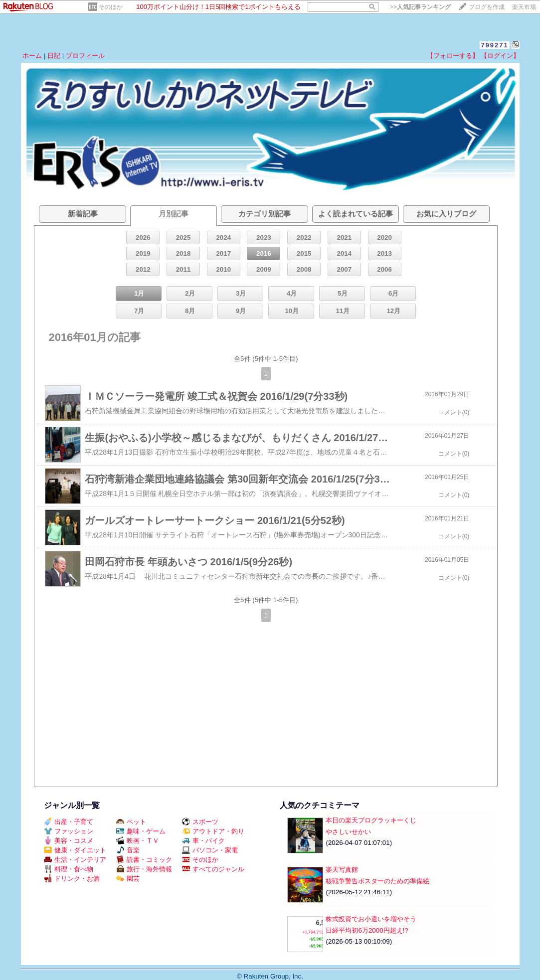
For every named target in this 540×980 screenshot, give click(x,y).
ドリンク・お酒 (72, 879)
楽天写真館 (342, 870)
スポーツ (200, 822)
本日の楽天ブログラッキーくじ (371, 820)
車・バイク (203, 841)
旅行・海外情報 (144, 869)
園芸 (128, 879)
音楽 (128, 850)
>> (420, 7)
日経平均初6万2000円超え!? (367, 930)
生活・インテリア (75, 860)
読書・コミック (144, 860)
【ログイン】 (500, 56)
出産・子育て (69, 822)
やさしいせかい (348, 832)
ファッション (69, 831)
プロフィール (85, 56)
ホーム (32, 56)
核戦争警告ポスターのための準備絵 (377, 881)
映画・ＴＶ (138, 841)
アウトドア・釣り (213, 831)
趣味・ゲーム (141, 831)
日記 (54, 56)
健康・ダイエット (75, 850)
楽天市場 (524, 7)
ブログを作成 (487, 7)
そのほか (111, 7)
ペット (131, 822)
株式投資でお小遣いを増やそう (371, 919)
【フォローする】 (453, 56)
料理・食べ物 (69, 869)
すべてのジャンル (213, 869)
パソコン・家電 (210, 850)
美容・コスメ (69, 841)
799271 (494, 45)
